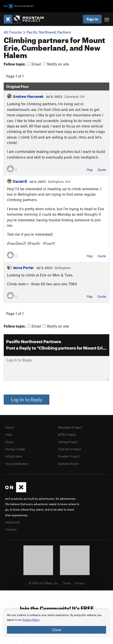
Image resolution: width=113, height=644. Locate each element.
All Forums (13, 32)
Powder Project (69, 456)
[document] (56, 623)
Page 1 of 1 (15, 76)
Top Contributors (17, 464)
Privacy (80, 583)
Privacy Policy (31, 620)
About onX (13, 522)
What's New (14, 456)
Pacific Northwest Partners (49, 32)
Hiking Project (68, 442)
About (9, 427)
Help (9, 435)
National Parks (68, 464)
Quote (102, 170)
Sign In (92, 19)
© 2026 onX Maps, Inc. (44, 583)
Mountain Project (70, 427)
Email (34, 64)
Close (56, 630)
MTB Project (67, 435)
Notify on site (56, 64)
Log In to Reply (27, 400)
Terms (67, 583)
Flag (90, 170)
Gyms (9, 442)
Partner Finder (15, 449)
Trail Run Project (69, 449)
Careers (11, 529)
